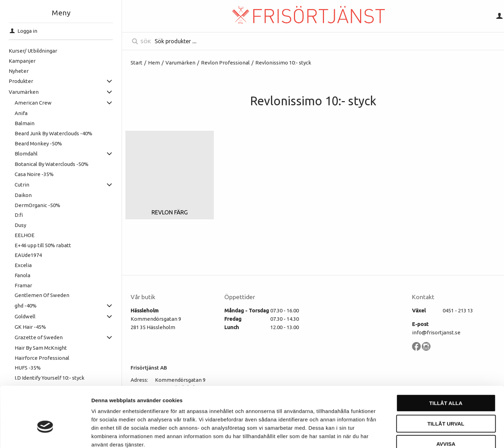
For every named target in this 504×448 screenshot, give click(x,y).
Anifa (21, 113)
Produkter (21, 81)
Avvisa (446, 404)
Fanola (22, 275)
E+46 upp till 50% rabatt (43, 245)
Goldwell (25, 316)
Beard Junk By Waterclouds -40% (53, 133)
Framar (23, 285)
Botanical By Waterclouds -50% (52, 164)
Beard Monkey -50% (38, 143)
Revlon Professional (225, 63)
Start (137, 63)
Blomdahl (26, 154)
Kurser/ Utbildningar (33, 51)
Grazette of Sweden (39, 337)
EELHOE (25, 235)
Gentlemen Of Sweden (42, 295)
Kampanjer (22, 61)
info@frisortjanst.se (436, 332)
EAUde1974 (28, 255)
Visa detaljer (378, 434)
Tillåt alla (446, 363)
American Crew (33, 103)
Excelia (23, 265)
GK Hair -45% (30, 327)
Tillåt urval (446, 383)
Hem (154, 63)
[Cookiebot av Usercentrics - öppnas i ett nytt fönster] (45, 434)
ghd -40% (26, 306)
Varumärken (24, 92)
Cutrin (22, 185)
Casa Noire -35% (34, 174)
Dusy (20, 225)
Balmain (25, 123)
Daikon (23, 195)
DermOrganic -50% (37, 205)
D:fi (19, 215)
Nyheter (19, 71)
